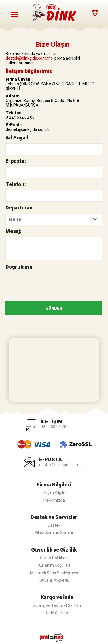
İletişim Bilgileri (54, 493)
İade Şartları (57, 613)
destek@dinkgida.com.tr (28, 58)
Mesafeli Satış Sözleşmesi (54, 573)
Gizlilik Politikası (54, 558)
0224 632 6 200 (55, 427)
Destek (54, 525)
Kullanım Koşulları (54, 565)
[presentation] (49, 284)
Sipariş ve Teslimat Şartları (57, 605)
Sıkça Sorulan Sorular (54, 533)
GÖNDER (54, 308)
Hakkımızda (54, 500)
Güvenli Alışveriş (54, 580)
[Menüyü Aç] (14, 14)
